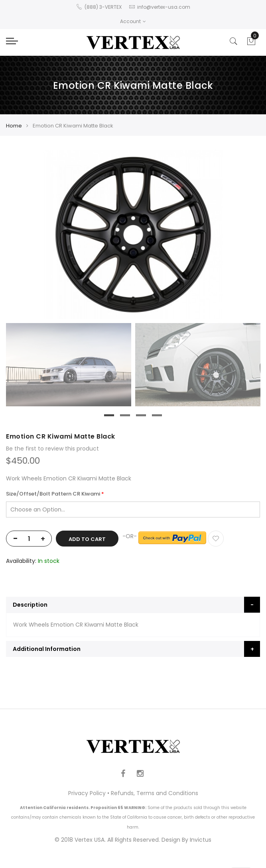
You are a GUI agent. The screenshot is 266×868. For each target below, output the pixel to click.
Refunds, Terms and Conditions (155, 793)
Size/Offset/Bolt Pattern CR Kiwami (53, 494)
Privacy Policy (87, 793)
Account (133, 21)
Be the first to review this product (52, 449)
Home (14, 126)
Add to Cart (87, 539)
